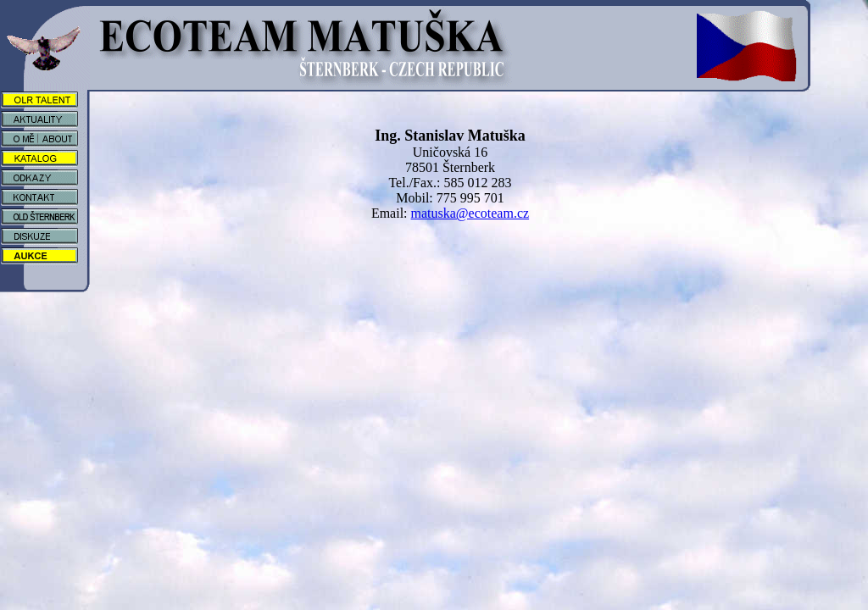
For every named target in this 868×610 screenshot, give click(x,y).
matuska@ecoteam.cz (470, 213)
